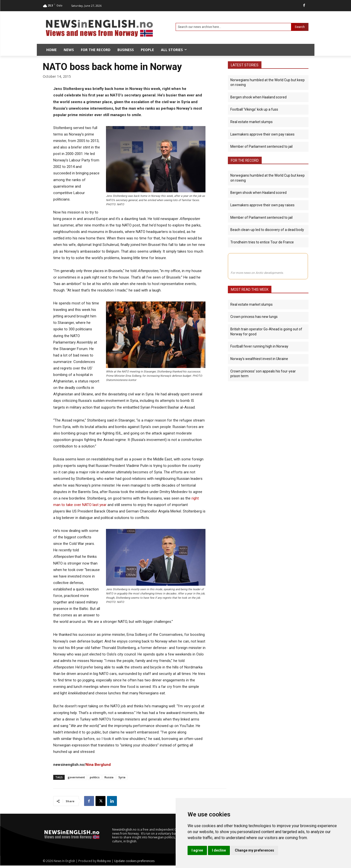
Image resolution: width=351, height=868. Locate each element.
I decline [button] (219, 850)
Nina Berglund (98, 765)
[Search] (300, 27)
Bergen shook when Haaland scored (258, 97)
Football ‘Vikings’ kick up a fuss (254, 109)
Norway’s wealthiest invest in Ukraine (259, 387)
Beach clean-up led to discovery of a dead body (267, 230)
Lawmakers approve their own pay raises (262, 134)
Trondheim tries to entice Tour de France (262, 242)
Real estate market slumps (251, 122)
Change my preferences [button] (254, 850)
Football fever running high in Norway (259, 374)
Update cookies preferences (134, 861)
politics (95, 777)
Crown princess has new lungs (254, 345)
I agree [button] (197, 850)
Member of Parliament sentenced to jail (261, 146)
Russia (109, 777)
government (76, 777)
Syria (122, 777)
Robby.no (104, 861)
